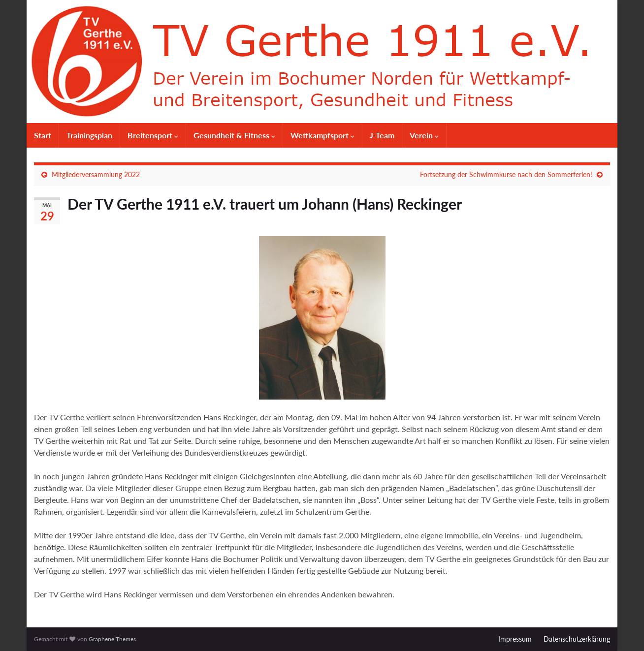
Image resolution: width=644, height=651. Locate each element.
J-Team (382, 135)
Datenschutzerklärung (577, 639)
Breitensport (153, 135)
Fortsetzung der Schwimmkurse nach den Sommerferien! (506, 174)
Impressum (515, 639)
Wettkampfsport (322, 135)
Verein (424, 135)
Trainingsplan (89, 135)
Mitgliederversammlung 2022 (96, 174)
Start (43, 135)
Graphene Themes (112, 639)
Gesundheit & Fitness (234, 135)
